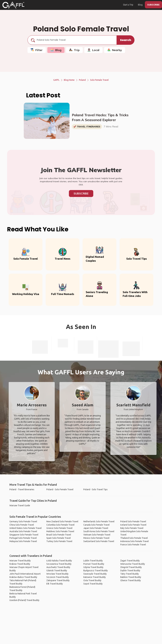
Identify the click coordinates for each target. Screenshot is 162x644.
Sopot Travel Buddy (93, 584)
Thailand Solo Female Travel (134, 538)
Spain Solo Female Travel (59, 538)
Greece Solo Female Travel (59, 528)
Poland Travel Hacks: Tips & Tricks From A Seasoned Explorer (100, 117)
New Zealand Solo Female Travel (62, 521)
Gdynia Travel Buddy (93, 567)
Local (93, 50)
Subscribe (81, 193)
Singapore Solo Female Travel (24, 535)
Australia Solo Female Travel (23, 531)
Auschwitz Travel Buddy (58, 567)
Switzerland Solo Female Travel (99, 541)
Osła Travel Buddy (92, 580)
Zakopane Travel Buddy (58, 580)
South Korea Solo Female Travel (99, 531)
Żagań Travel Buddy (130, 561)
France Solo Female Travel (133, 545)
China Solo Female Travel (22, 525)
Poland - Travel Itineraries (22, 489)
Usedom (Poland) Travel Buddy (24, 600)
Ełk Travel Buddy (55, 584)
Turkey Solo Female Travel (59, 541)
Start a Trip (128, 5)
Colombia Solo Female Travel (60, 525)
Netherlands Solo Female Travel (99, 521)
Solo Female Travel (99, 80)
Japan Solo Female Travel (96, 528)
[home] (13, 5)
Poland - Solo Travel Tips (95, 489)
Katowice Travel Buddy (95, 577)
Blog (140, 5)
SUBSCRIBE (153, 5)
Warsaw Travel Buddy (20, 561)
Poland (82, 80)
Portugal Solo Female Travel (23, 538)
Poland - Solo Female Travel (60, 489)
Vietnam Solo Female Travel (97, 535)
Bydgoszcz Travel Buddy (96, 570)
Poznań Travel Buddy (94, 564)
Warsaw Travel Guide (20, 505)
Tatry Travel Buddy (130, 574)
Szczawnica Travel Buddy (59, 564)
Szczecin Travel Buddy (58, 577)
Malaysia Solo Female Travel (23, 541)
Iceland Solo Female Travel (133, 525)
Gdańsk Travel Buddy (57, 570)
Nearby (115, 50)
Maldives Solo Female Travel (60, 531)
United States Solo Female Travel (26, 528)
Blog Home (69, 80)
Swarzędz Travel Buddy (95, 574)
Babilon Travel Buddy (131, 577)
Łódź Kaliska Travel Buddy (59, 561)
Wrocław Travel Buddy (57, 574)
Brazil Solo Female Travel (59, 535)
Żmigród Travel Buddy (131, 567)
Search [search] (126, 40)
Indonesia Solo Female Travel (135, 541)
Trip (74, 50)
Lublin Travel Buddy (93, 561)
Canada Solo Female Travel (96, 525)
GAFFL (56, 80)
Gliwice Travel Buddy (131, 580)
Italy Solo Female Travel (132, 528)
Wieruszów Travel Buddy (133, 564)
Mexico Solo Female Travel (96, 538)
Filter (37, 50)
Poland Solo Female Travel (133, 521)
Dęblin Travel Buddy (130, 570)
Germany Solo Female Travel (23, 521)
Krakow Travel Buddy (20, 564)
